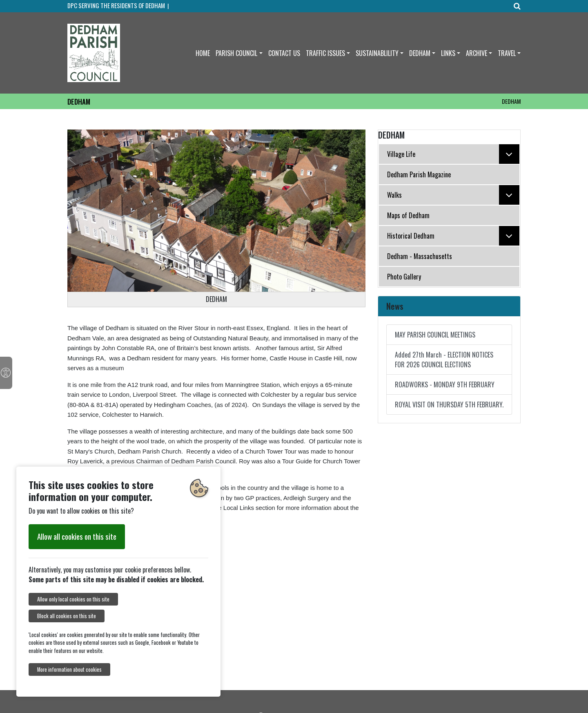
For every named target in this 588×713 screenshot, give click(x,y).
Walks (453, 195)
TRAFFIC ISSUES (325, 53)
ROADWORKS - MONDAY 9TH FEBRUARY (445, 384)
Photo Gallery (404, 277)
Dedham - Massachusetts (420, 256)
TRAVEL (507, 53)
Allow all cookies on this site (77, 536)
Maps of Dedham (408, 215)
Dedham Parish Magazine (419, 174)
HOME (203, 53)
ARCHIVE (477, 53)
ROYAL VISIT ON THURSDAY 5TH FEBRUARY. (449, 405)
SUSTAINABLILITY (377, 53)
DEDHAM (420, 53)
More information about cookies (69, 669)
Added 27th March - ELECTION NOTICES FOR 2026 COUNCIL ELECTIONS (444, 360)
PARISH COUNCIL (236, 53)
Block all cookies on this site (67, 616)
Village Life (453, 154)
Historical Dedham (453, 236)
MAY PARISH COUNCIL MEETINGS (435, 335)
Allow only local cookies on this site (73, 599)
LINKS (448, 53)
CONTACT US (284, 53)
